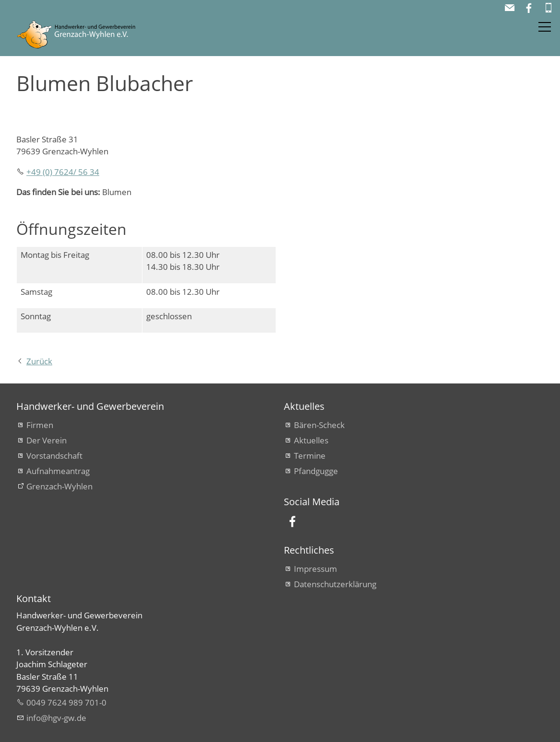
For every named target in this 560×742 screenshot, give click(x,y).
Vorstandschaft (54, 456)
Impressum (315, 569)
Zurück (39, 361)
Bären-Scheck (319, 425)
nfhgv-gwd (56, 718)
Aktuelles (311, 440)
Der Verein (47, 440)
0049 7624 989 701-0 (66, 702)
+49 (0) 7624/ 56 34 (63, 172)
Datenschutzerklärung (335, 584)
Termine (310, 456)
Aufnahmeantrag (58, 471)
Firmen (40, 425)
